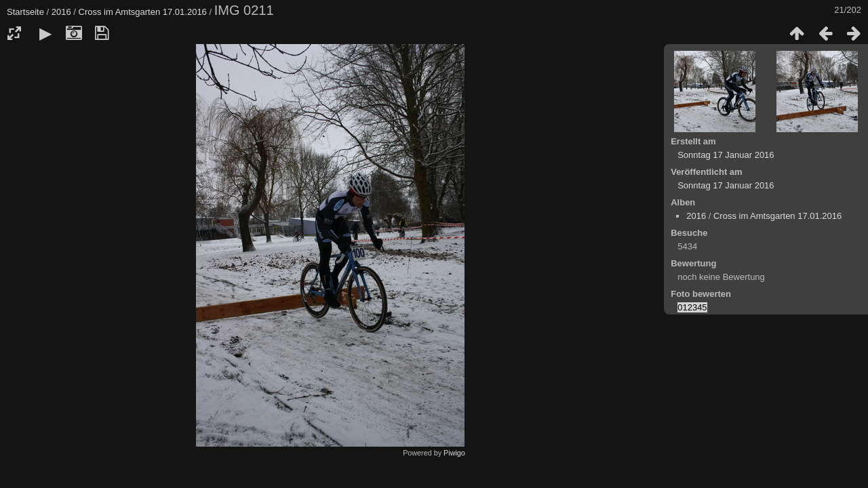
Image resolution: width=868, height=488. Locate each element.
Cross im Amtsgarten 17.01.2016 (143, 12)
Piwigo (454, 453)
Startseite (25, 12)
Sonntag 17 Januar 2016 (726, 155)
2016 (61, 12)
